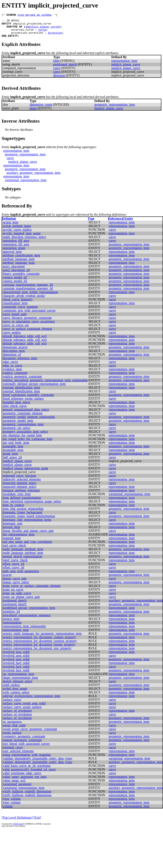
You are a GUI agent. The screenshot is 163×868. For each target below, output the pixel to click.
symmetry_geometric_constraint (24, 741)
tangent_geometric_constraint (22, 744)
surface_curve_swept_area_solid (24, 708)
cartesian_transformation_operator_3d (28, 293)
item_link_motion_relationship (23, 513)
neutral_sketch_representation (22, 561)
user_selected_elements (18, 755)
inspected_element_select (20, 487)
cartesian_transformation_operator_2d (28, 289)
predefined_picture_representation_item (29, 612)
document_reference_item (20, 362)
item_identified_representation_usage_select (32, 506)
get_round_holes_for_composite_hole (28, 443)
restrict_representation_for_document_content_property (39, 641)
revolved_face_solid (16, 667)
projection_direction (27, 36)
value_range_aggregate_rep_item (25, 781)
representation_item (124, 65)
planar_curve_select (16, 586)
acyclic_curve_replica (17, 234)
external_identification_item (21, 392)
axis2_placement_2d (16, 274)
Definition (9, 223)
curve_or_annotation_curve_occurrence (29, 326)
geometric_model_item (18, 425)
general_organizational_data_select (26, 414)
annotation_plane (14, 252)
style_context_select (16, 697)
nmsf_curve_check (15, 564)
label (56, 65)
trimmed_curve (13, 752)
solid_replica (11, 689)
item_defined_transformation (22, 502)
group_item (10, 458)
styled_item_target (15, 693)
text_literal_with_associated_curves (26, 748)
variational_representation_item (26, 184)
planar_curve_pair (15, 583)
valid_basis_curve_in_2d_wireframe (27, 770)
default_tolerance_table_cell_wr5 (25, 348)
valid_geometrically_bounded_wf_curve (29, 774)
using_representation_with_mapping (27, 759)
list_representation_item (19, 539)
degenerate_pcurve (15, 351)
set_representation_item (18, 678)
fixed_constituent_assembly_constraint (28, 399)
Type (91, 223)
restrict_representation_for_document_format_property (39, 649)
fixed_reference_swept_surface (23, 403)
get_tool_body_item (16, 447)
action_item (11, 227)
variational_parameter (17, 788)
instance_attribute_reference (21, 495)
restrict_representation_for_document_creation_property (40, 645)
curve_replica (12, 337)
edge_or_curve (13, 370)
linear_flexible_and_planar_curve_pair (28, 535)
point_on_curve (13, 594)
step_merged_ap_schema (34, 15)
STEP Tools (18, 828)
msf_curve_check (14, 550)
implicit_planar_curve (42, 29)
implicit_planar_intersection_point (25, 473)
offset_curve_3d (13, 572)
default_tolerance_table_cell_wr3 (25, 340)
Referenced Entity (121, 223)
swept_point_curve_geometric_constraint (30, 733)
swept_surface (12, 737)
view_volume (12, 803)
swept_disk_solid (14, 730)
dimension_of (12, 359)
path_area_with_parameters (21, 575)
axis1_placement (14, 271)
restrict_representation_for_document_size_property (37, 652)
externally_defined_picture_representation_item (34, 388)
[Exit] (37, 822)
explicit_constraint (15, 377)
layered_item (11, 531)
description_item (14, 355)
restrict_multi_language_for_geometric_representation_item (42, 638)
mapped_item (12, 542)
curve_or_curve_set (16, 329)
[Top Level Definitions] (17, 822)
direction (55, 36)
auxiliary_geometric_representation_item (33, 177)
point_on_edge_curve (17, 597)
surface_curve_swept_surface (22, 711)
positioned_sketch (65, 69)
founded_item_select (16, 406)
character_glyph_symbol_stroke (24, 300)
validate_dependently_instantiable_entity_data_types (37, 763)
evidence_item (12, 373)
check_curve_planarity (18, 304)
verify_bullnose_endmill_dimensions (27, 799)
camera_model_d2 (15, 282)
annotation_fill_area (16, 245)
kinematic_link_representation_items (27, 524)
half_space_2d (12, 462)
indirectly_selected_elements (22, 484)
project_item (11, 623)
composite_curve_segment (20, 311)
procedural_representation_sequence (27, 619)
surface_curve (12, 704)
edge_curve (10, 366)
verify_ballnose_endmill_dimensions (27, 796)
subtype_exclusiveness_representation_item (32, 700)
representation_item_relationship (24, 630)
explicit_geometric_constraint (22, 381)
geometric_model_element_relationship (29, 421)
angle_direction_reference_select (24, 241)
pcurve (7, 579)
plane (33, 113)
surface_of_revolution (17, 715)
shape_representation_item (20, 682)
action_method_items (17, 230)
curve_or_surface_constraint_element (27, 333)
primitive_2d (11, 616)
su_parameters (12, 726)
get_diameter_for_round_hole (22, 440)
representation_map (16, 634)
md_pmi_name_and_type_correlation (27, 546)
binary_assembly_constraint (21, 278)
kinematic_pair (13, 528)
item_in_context (13, 509)
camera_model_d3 (15, 285)
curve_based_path (15, 318)
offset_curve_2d (13, 568)
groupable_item (13, 451)
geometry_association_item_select (25, 436)
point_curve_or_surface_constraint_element (32, 590)
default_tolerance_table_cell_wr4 (25, 344)
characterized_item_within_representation (30, 296)
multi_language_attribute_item (23, 553)
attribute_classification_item (21, 260)
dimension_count (41, 109)
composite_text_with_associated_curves (29, 315)
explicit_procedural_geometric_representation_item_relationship (45, 384)
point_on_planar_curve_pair (21, 601)
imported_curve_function (20, 480)
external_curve (22, 33)
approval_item (12, 256)
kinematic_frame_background (22, 517)
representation (12, 627)
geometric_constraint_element (23, 417)
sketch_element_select (18, 686)
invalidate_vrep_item (17, 498)
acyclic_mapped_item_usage (22, 238)
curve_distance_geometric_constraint (27, 322)
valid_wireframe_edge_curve (22, 777)
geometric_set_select (17, 432)
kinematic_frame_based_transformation (29, 520)
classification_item (15, 307)
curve (42, 33)
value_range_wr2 (14, 785)
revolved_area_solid (16, 656)
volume (8, 810)
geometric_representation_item (115, 109)
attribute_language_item (19, 263)
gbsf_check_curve (15, 410)
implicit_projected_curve (32, 25)
